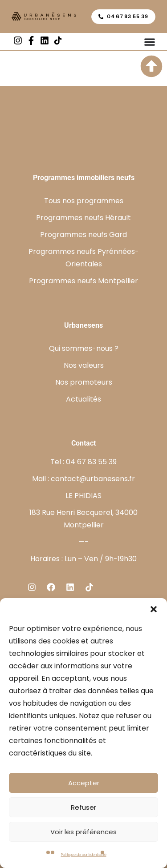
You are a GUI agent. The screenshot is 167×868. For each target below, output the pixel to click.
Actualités (83, 399)
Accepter (84, 783)
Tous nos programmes (84, 201)
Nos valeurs (84, 365)
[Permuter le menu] (150, 42)
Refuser (83, 807)
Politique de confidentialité (84, 855)
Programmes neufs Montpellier (83, 281)
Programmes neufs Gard (83, 235)
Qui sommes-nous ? (84, 348)
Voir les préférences (83, 832)
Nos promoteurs (84, 382)
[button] (154, 609)
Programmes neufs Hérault (83, 218)
